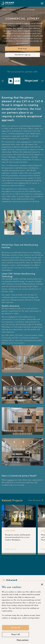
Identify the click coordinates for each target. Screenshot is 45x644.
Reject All (16, 635)
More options (23, 640)
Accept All (15, 628)
